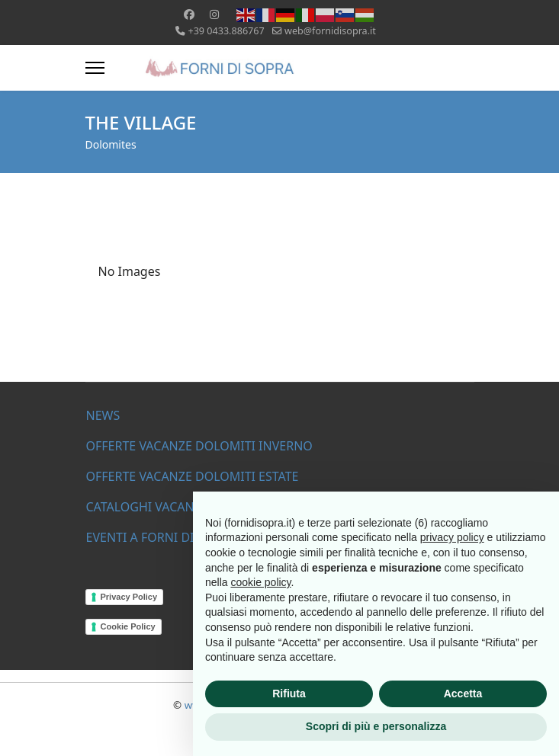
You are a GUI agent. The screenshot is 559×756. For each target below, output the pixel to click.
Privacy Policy (129, 597)
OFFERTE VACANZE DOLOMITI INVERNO (199, 446)
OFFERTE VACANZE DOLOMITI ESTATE (193, 476)
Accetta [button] (463, 694)
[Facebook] (189, 14)
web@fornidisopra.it (330, 31)
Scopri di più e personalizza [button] (376, 726)
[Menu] (95, 68)
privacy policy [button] (452, 537)
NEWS (103, 415)
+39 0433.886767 (226, 31)
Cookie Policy (128, 626)
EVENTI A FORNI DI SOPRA (161, 537)
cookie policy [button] (260, 582)
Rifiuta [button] (289, 694)
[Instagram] (214, 14)
